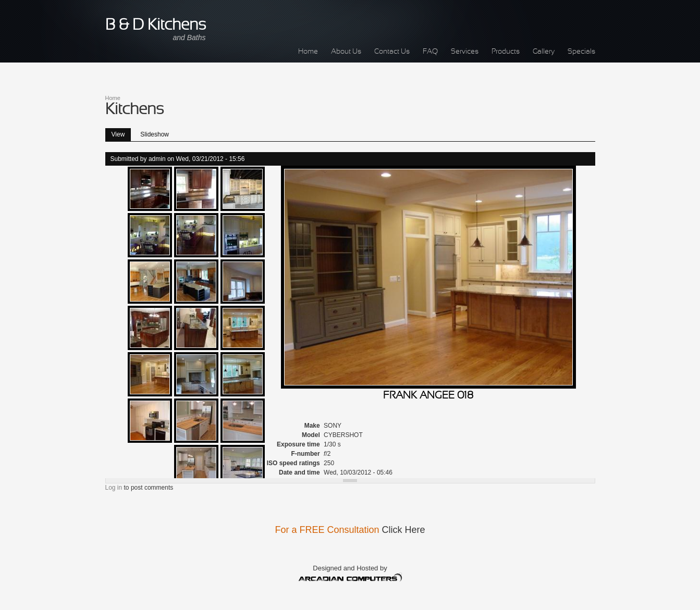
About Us (346, 52)
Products (506, 52)
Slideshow (155, 134)
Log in (114, 488)
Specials (581, 52)
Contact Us (392, 52)
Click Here (404, 530)
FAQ (430, 52)
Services (465, 52)
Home (308, 52)
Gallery (544, 52)
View (121, 133)
